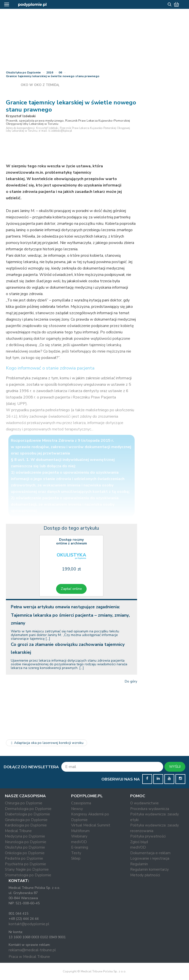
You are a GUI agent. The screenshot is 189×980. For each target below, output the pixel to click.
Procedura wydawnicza (150, 809)
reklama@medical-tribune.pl (32, 950)
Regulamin (139, 864)
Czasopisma (81, 803)
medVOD (79, 842)
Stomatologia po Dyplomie (28, 875)
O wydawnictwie (144, 803)
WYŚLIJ (175, 767)
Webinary (79, 836)
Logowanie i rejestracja (150, 858)
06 (60, 72)
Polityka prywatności (148, 836)
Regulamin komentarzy (150, 869)
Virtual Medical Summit (91, 825)
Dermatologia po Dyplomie (28, 809)
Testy (76, 853)
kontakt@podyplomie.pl (29, 924)
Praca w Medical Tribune (29, 957)
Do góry (131, 681)
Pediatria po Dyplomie (24, 858)
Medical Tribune (18, 831)
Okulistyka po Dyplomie (23, 72)
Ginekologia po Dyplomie (26, 820)
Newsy (77, 809)
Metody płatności (145, 875)
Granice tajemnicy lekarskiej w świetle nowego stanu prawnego (53, 76)
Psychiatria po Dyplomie (25, 864)
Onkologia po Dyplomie (25, 853)
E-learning (80, 847)
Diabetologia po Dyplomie (27, 814)
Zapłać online (71, 589)
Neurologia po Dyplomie (26, 842)
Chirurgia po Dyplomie (24, 803)
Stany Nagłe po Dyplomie (27, 869)
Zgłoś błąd (139, 842)
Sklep (76, 858)
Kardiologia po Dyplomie (26, 825)
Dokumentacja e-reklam (150, 853)
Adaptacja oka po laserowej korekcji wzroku (47, 743)
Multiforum (80, 831)
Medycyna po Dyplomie (25, 836)
